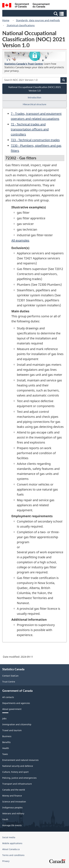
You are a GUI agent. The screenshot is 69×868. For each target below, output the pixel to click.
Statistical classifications (20, 25)
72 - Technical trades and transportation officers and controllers (30, 129)
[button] (35, 14)
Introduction (34, 97)
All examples (20, 240)
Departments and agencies (16, 703)
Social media (9, 837)
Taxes (5, 754)
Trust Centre (9, 682)
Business (7, 736)
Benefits (6, 742)
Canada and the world (14, 790)
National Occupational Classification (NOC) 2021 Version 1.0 (35, 89)
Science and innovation (14, 802)
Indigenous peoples (12, 808)
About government (12, 709)
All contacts (8, 697)
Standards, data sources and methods (38, 20)
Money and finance (12, 796)
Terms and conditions (13, 855)
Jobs (4, 718)
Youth (5, 819)
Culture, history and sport (15, 772)
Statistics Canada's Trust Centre (24, 64)
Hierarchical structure (34, 104)
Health (6, 748)
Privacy (6, 861)
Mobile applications (12, 843)
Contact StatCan (10, 676)
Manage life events (12, 825)
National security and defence (18, 766)
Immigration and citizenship (17, 724)
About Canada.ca (11, 849)
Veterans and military (13, 813)
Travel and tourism (12, 730)
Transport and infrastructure (17, 784)
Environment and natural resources (20, 760)
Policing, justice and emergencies (19, 778)
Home (6, 20)
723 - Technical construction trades (35, 140)
